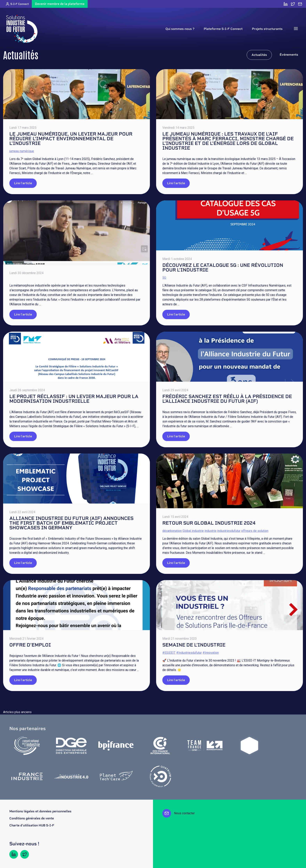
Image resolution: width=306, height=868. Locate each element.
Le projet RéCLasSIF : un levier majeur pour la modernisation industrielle (74, 399)
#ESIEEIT (169, 653)
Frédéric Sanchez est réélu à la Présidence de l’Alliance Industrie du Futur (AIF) (227, 399)
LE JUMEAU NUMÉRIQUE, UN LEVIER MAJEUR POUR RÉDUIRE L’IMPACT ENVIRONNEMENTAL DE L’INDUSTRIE (71, 139)
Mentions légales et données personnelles (40, 811)
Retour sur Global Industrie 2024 (209, 523)
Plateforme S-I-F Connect (223, 29)
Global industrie (193, 531)
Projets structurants (267, 29)
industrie (210, 531)
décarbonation (172, 531)
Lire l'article (23, 183)
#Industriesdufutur (189, 653)
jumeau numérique (22, 151)
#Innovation (211, 653)
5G (164, 278)
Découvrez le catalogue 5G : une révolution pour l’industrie (223, 267)
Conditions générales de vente (32, 818)
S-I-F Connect (17, 4)
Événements (289, 55)
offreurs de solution (255, 531)
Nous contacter (179, 813)
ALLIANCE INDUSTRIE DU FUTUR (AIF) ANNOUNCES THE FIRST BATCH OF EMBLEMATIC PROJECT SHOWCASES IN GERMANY (71, 523)
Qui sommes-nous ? (180, 29)
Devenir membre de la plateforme (60, 4)
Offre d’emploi (30, 645)
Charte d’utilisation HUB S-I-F (32, 825)
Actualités (259, 55)
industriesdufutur (229, 531)
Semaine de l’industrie (194, 645)
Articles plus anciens (17, 712)
